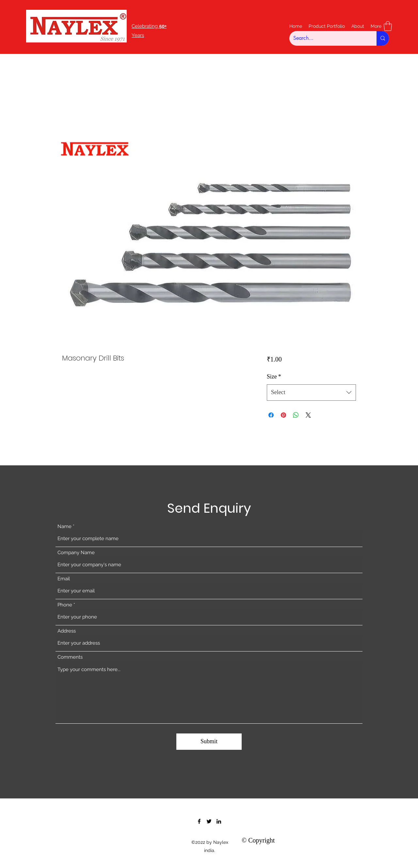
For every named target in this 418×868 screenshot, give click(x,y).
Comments (70, 657)
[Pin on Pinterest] (283, 415)
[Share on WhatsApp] (296, 415)
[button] (388, 26)
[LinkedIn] (219, 821)
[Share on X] (308, 415)
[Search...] (328, 38)
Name (64, 527)
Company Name (76, 553)
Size (274, 377)
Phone (65, 605)
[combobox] (311, 393)
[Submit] (209, 742)
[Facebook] (199, 821)
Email (64, 579)
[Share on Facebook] (271, 415)
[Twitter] (209, 821)
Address (67, 631)
